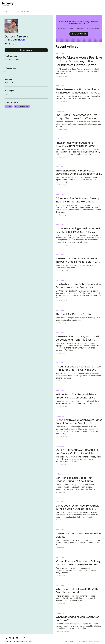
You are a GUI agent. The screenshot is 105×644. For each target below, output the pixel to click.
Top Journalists (10, 11)
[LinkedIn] (6, 638)
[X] (25, 638)
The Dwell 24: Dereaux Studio (73, 314)
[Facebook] (21, 638)
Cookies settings (95, 641)
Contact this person (26, 50)
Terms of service (81, 641)
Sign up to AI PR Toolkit (79, 34)
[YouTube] (17, 638)
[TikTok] (13, 638)
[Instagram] (10, 638)
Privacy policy (68, 641)
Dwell (22, 40)
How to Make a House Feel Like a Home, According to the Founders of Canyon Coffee (79, 61)
